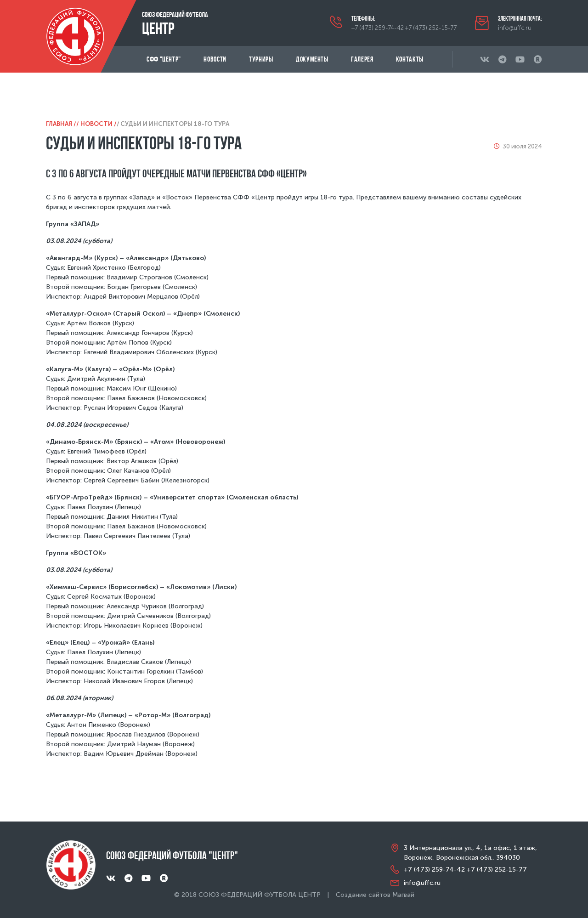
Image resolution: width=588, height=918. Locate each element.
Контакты (410, 59)
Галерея (362, 59)
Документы (312, 59)
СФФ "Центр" (164, 59)
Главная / (61, 124)
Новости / (99, 124)
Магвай (403, 895)
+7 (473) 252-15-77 (431, 28)
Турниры (261, 59)
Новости (215, 59)
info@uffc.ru (515, 28)
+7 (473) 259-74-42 (378, 28)
